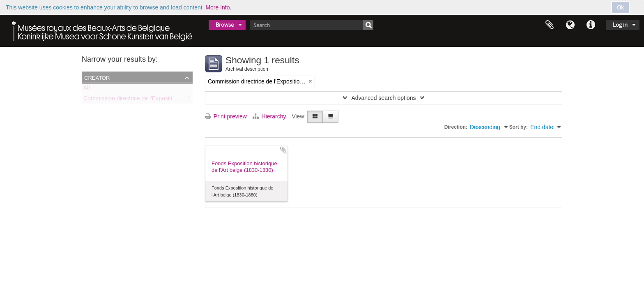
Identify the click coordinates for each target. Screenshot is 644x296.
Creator (97, 77)
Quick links (591, 25)
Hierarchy (270, 116)
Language (570, 25)
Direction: (456, 127)
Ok (620, 7)
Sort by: (519, 127)
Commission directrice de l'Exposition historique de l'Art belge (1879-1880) (178, 100)
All (87, 89)
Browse (225, 25)
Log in (620, 25)
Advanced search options (383, 98)
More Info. (218, 7)
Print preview (226, 116)
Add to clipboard (283, 150)
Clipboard (550, 25)
